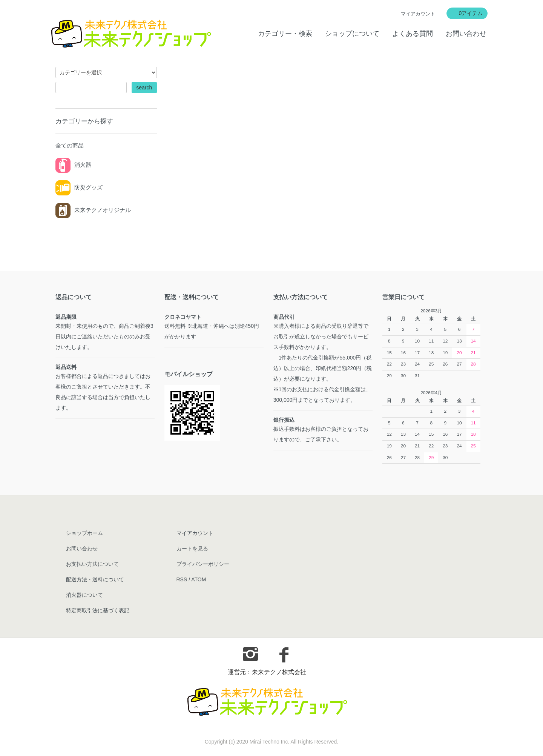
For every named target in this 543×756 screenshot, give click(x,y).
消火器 (73, 165)
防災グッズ (79, 187)
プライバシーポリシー (203, 564)
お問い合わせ (466, 34)
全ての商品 (70, 145)
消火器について (84, 595)
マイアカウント (418, 14)
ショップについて (352, 34)
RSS (182, 579)
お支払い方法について (92, 564)
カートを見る (192, 549)
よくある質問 (413, 34)
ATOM (199, 579)
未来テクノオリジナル (93, 210)
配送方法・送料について (95, 579)
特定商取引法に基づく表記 (98, 610)
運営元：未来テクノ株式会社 (267, 672)
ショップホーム (84, 533)
